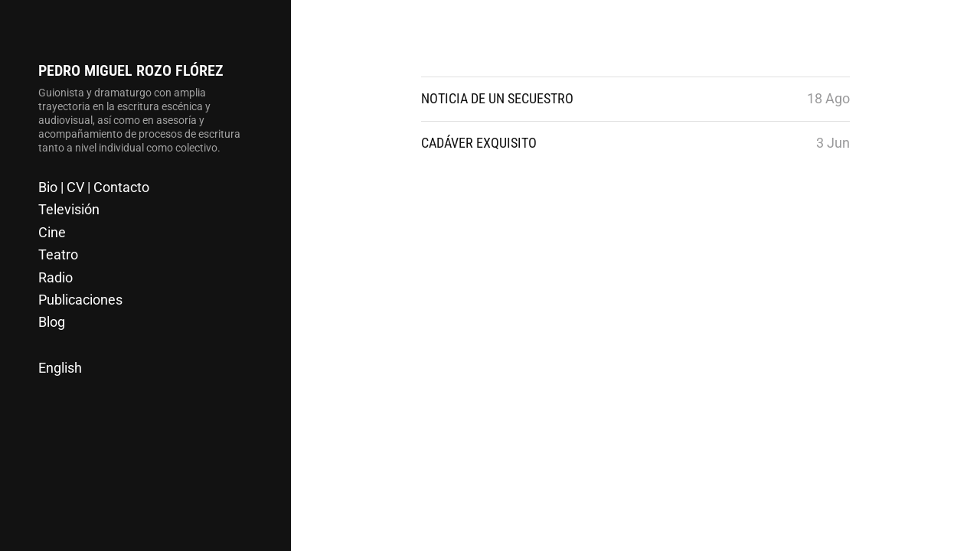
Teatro (58, 254)
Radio (56, 277)
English (60, 368)
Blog (52, 322)
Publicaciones (80, 300)
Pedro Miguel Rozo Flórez (131, 70)
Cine (52, 232)
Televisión (69, 209)
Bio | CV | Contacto (94, 187)
